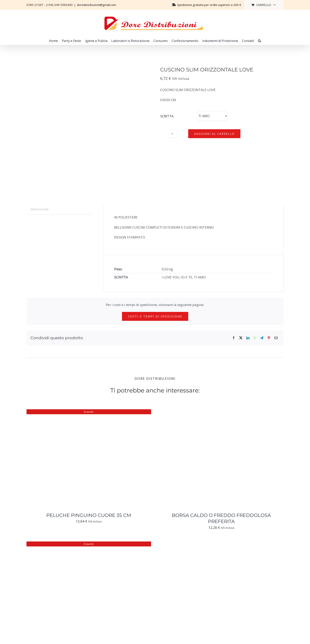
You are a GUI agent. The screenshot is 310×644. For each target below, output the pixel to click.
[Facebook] (234, 338)
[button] (259, 41)
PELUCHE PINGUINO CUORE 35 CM (89, 515)
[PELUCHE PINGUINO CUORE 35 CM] (76, 412)
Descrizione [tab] (40, 209)
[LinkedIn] (248, 338)
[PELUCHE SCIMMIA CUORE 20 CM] (76, 544)
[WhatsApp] (255, 338)
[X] (241, 338)
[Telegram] (262, 338)
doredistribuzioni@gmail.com (96, 5)
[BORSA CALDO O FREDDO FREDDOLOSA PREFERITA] (208, 412)
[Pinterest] (269, 338)
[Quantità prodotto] (172, 134)
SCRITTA (167, 116)
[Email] (276, 338)
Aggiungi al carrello (214, 134)
